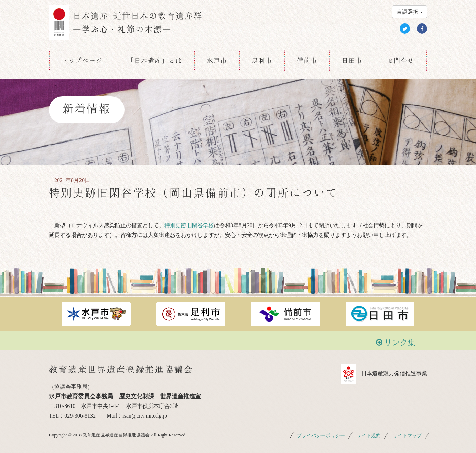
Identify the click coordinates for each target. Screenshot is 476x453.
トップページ (82, 60)
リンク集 (396, 342)
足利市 (262, 60)
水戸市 (217, 60)
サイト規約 (369, 436)
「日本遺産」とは (155, 60)
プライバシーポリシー (321, 436)
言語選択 (410, 12)
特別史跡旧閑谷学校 (189, 225)
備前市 (307, 60)
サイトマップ (407, 436)
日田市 (352, 60)
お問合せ (401, 60)
